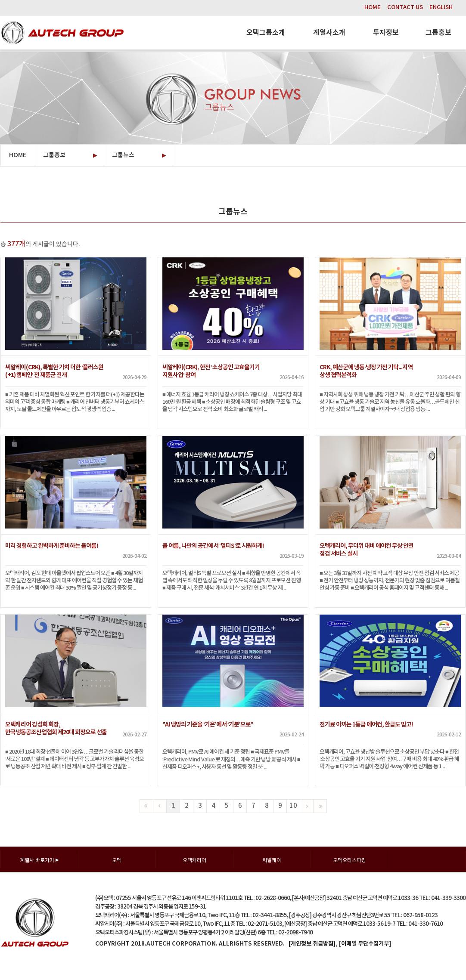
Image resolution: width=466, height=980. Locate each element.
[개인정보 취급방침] (312, 944)
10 (293, 806)
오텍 (117, 861)
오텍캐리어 (194, 861)
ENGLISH (441, 7)
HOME (373, 7)
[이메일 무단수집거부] (365, 944)
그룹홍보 (438, 33)
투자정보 (386, 33)
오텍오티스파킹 (349, 861)
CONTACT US (405, 7)
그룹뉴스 (139, 155)
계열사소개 (329, 33)
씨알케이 (272, 861)
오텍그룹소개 (266, 33)
